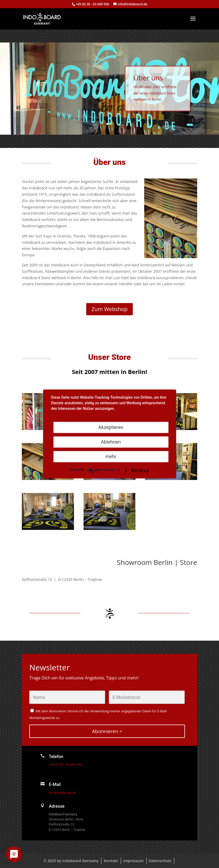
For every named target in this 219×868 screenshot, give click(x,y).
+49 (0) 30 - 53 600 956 (92, 4)
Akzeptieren (111, 427)
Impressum (133, 861)
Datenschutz (160, 861)
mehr (111, 456)
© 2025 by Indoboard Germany (71, 861)
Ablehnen (111, 442)
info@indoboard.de (62, 793)
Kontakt (111, 861)
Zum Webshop (109, 309)
